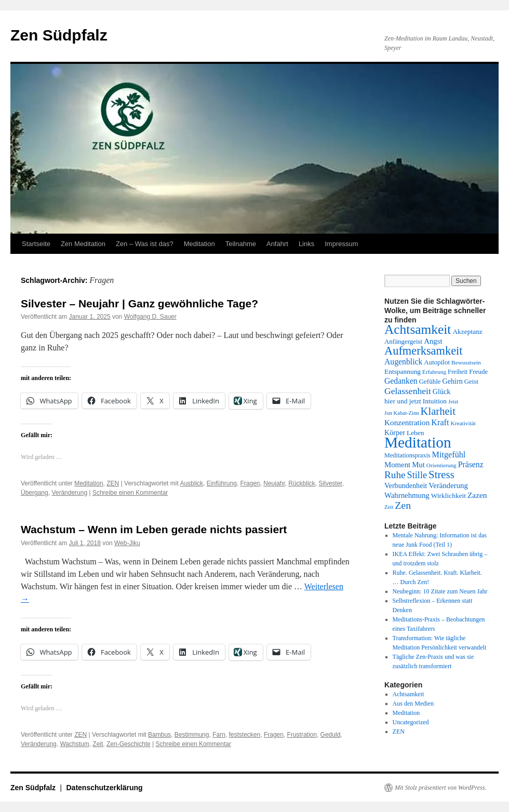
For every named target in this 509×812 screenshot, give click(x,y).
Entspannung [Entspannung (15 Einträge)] (403, 371)
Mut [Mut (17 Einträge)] (418, 465)
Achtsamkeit (408, 694)
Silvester (330, 483)
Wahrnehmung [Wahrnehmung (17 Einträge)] (407, 495)
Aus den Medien (413, 703)
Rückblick (302, 483)
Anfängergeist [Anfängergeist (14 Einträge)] (403, 341)
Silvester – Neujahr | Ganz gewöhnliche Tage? (139, 303)
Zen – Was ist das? (145, 244)
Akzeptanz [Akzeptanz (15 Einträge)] (467, 331)
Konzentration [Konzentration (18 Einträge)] (407, 422)
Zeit (98, 744)
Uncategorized (411, 722)
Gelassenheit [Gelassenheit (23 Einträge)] (408, 391)
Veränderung (69, 493)
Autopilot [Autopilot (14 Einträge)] (437, 362)
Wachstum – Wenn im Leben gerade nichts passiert (154, 529)
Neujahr (274, 483)
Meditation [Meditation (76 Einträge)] (418, 442)
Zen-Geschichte (129, 744)
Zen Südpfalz (59, 35)
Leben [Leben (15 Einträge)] (416, 433)
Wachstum (74, 744)
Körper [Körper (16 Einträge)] (395, 432)
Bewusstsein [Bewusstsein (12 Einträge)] (466, 362)
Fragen (250, 483)
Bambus (159, 735)
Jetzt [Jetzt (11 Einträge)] (453, 402)
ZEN (113, 483)
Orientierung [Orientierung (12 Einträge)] (441, 465)
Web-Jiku (127, 543)
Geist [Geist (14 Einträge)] (471, 381)
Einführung (222, 483)
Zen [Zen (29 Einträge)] (403, 505)
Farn (219, 735)
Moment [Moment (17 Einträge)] (397, 465)
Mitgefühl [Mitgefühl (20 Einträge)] (449, 455)
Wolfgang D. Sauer (150, 317)
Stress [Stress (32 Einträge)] (441, 474)
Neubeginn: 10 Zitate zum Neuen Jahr (440, 591)
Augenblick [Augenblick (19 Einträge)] (403, 362)
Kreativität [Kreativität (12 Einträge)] (463, 423)
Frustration (302, 735)
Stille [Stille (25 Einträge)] (417, 475)
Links (306, 244)
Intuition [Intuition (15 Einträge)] (435, 401)
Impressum (341, 244)
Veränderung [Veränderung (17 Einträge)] (448, 485)
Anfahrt (277, 244)
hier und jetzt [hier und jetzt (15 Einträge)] (403, 401)
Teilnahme (241, 244)
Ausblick (191, 483)
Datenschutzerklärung (105, 788)
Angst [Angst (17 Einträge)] (433, 341)
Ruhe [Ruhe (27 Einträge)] (395, 475)
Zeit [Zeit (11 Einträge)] (389, 507)
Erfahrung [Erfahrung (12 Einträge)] (434, 372)
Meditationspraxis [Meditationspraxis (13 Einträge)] (407, 455)
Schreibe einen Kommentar (130, 493)
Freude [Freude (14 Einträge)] (478, 371)
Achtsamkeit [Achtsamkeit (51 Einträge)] (418, 329)
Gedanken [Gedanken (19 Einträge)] (401, 381)
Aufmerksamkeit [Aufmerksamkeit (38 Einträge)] (424, 351)
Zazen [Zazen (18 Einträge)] (477, 495)
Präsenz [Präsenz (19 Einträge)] (471, 464)
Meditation (199, 244)
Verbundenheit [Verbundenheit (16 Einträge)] (406, 485)
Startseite (36, 244)
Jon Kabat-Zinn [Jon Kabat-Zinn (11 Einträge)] (402, 413)
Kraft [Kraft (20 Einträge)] (440, 423)
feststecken (245, 735)
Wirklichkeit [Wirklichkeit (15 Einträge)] (448, 496)
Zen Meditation (83, 244)
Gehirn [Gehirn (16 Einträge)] (453, 381)
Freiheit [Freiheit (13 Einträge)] (458, 372)
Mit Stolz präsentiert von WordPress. (440, 788)
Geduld (331, 735)
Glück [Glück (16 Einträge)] (441, 391)
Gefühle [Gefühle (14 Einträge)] (430, 381)
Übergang (35, 493)
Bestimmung (192, 735)
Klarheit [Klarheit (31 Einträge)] (438, 411)
